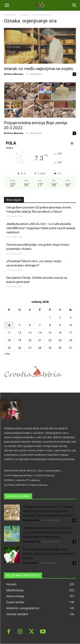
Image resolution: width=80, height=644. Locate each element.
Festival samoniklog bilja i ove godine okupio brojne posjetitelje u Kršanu (38, 247)
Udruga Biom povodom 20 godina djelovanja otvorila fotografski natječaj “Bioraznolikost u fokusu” (39, 210)
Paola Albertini (32, 520)
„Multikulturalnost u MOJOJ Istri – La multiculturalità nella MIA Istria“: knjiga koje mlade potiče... (48, 532)
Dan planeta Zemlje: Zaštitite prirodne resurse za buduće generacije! (37, 280)
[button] (74, 5)
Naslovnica (10, 15)
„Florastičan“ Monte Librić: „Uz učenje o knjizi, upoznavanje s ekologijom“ (34, 263)
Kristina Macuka (14, 74)
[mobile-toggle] (7, 5)
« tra (7, 354)
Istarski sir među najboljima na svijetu (39, 69)
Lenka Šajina (30, 563)
